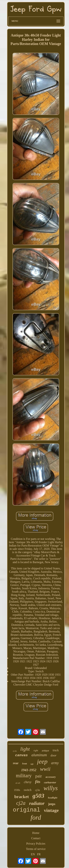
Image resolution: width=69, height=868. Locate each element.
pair (39, 776)
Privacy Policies (36, 844)
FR (39, 854)
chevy (28, 782)
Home (36, 833)
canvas (21, 755)
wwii (45, 769)
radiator (37, 803)
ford (36, 818)
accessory (51, 777)
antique (45, 751)
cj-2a (15, 751)
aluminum (39, 755)
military (24, 776)
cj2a (21, 803)
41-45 (18, 783)
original (27, 810)
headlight (53, 798)
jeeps (52, 804)
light (25, 749)
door (54, 755)
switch (28, 790)
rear (16, 763)
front (25, 764)
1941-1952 (29, 770)
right (36, 750)
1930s (17, 790)
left (32, 764)
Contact (36, 838)
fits (38, 782)
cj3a (38, 790)
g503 (38, 796)
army (55, 763)
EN (33, 854)
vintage (51, 810)
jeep (42, 761)
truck (56, 750)
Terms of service (36, 849)
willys (51, 788)
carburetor (50, 782)
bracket (22, 797)
